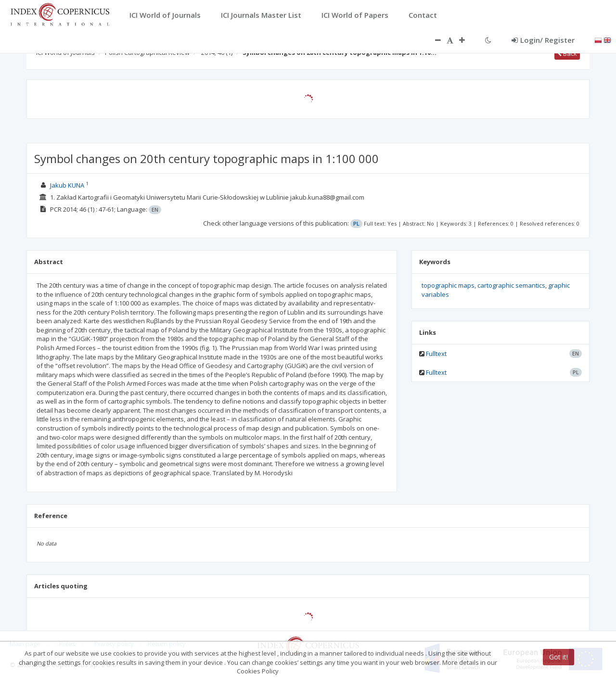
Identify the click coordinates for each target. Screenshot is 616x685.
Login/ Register (543, 40)
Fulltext (436, 354)
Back (567, 53)
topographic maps (448, 285)
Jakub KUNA (67, 185)
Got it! (558, 657)
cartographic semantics (511, 285)
